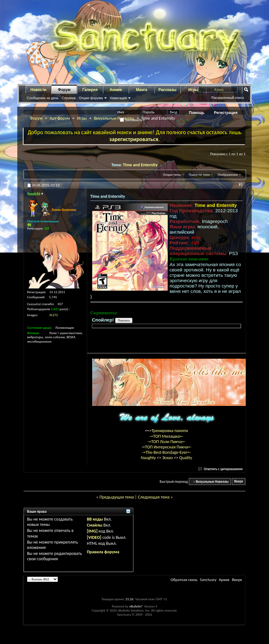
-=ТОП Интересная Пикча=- (166, 447)
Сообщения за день (43, 98)
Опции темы (172, 175)
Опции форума (91, 98)
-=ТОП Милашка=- (167, 436)
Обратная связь (184, 580)
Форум (64, 90)
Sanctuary (208, 580)
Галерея (90, 90)
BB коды (95, 519)
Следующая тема (154, 497)
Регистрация (226, 113)
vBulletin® (136, 606)
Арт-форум (60, 118)
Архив (224, 580)
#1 (241, 185)
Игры (82, 118)
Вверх (238, 482)
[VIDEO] (94, 537)
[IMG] (92, 531)
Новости (38, 90)
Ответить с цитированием (221, 469)
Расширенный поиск (227, 98)
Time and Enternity (140, 165)
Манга (142, 90)
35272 (53, 315)
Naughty (149, 458)
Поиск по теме (199, 175)
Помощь (197, 113)
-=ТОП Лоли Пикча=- (166, 442)
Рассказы (168, 90)
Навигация (118, 98)
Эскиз (168, 458)
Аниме (116, 90)
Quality (186, 458)
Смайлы (95, 525)
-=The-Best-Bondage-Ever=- (166, 452)
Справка (68, 98)
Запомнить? (132, 120)
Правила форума (103, 552)
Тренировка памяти (170, 431)
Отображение (228, 175)
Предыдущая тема (117, 497)
